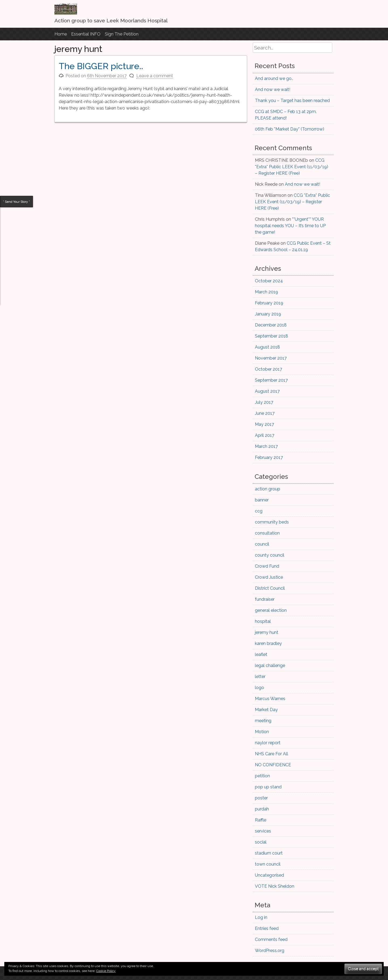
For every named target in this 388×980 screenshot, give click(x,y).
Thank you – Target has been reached (292, 101)
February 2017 (269, 457)
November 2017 (271, 358)
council (262, 544)
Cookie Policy (106, 971)
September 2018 (271, 336)
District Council (270, 588)
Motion (262, 732)
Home (61, 34)
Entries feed (267, 928)
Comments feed (271, 939)
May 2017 (264, 424)
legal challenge (270, 665)
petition (262, 776)
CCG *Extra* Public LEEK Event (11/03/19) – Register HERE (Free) (292, 167)
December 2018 (271, 325)
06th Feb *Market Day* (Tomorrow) (290, 129)
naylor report (268, 743)
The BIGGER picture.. (101, 66)
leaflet (261, 654)
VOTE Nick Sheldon (275, 886)
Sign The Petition (122, 34)
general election (271, 610)
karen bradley (268, 643)
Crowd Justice (269, 577)
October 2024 (269, 281)
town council (268, 864)
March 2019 (266, 292)
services (263, 831)
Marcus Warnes (270, 699)
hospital (263, 621)
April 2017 (265, 435)
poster (261, 798)
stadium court (269, 853)
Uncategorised (269, 875)
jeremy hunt (267, 632)
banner (262, 500)
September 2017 (271, 380)
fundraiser (265, 599)
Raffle (261, 820)
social (261, 842)
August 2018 (267, 347)
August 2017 (267, 391)
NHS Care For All (271, 754)
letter (260, 677)
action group (268, 489)
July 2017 (264, 402)
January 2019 (268, 314)
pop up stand (268, 787)
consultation (267, 533)
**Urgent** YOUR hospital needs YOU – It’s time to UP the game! (290, 226)
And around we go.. (274, 78)
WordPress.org (270, 951)
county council (270, 555)
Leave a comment (155, 76)
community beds (272, 522)
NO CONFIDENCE (273, 765)
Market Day (266, 710)
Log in (261, 917)
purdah (262, 809)
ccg (259, 511)
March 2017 (266, 446)
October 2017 (269, 369)
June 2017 (265, 413)
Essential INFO (86, 34)
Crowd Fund (267, 566)
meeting (263, 721)
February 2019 (269, 303)
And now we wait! (273, 89)
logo (259, 688)
